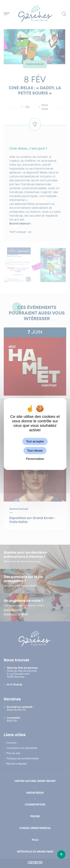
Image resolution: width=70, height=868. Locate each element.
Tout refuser (35, 450)
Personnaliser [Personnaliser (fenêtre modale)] (35, 459)
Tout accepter (35, 441)
